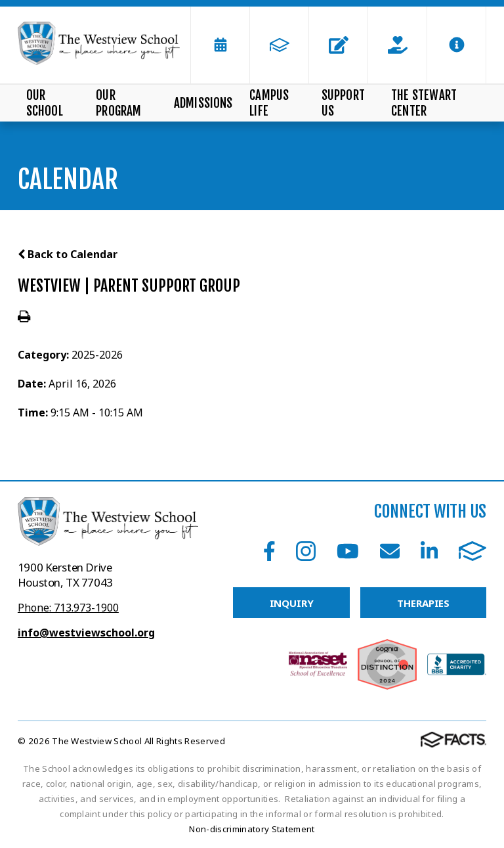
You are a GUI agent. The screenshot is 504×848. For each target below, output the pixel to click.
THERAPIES (423, 603)
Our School (45, 103)
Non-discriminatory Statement (252, 829)
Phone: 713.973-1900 (68, 608)
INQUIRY (292, 603)
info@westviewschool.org (86, 633)
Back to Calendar (68, 254)
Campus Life (269, 103)
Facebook (269, 551)
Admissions (203, 103)
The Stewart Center (424, 103)
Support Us (343, 103)
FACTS (472, 551)
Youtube (348, 551)
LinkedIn (429, 551)
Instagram (306, 551)
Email (390, 551)
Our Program (118, 103)
